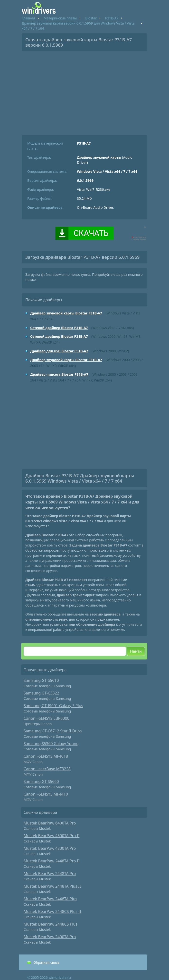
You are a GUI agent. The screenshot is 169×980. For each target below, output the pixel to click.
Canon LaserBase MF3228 (47, 769)
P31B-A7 (112, 18)
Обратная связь (46, 962)
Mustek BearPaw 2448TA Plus (50, 899)
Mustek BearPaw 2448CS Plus (51, 924)
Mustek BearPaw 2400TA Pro (50, 937)
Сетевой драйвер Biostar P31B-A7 (59, 328)
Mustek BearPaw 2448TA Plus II (52, 886)
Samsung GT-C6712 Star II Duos (53, 731)
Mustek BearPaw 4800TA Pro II (52, 836)
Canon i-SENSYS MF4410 (46, 794)
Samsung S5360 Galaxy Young (51, 744)
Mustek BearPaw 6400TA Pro (50, 823)
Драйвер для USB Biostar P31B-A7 (59, 351)
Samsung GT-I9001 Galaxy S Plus (53, 706)
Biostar (91, 18)
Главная (28, 18)
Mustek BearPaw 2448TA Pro (50, 874)
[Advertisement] (84, 91)
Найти (136, 651)
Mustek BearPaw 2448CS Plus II (52, 911)
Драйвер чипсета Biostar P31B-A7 (59, 374)
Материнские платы (60, 18)
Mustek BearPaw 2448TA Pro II (52, 861)
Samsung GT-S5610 (41, 680)
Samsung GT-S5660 (41, 781)
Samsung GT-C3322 (41, 693)
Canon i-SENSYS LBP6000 (47, 718)
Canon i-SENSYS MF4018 (46, 756)
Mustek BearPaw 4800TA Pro (50, 848)
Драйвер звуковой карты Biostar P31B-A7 (66, 313)
